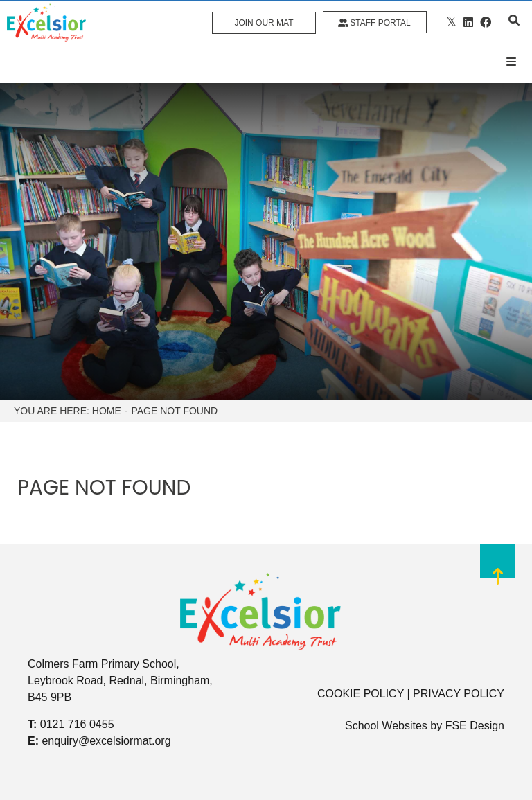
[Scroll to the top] (497, 573)
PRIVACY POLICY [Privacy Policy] (459, 694)
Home (107, 411)
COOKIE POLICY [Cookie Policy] (361, 694)
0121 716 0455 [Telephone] (77, 724)
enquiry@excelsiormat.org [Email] (106, 741)
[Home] (46, 23)
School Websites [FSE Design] (386, 726)
